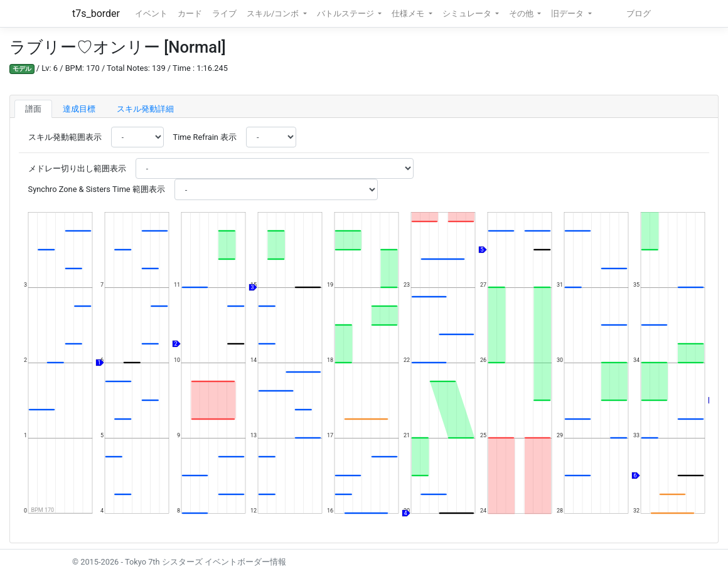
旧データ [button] (568, 13)
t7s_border (96, 13)
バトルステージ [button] (346, 13)
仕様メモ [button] (409, 13)
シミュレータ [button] (468, 13)
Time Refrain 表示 (205, 137)
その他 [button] (522, 13)
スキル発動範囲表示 (65, 137)
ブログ (639, 13)
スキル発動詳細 (145, 109)
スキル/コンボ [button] (274, 13)
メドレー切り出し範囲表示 (77, 168)
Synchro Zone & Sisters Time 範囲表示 (97, 189)
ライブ (224, 13)
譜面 (33, 109)
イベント (151, 13)
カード (190, 13)
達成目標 (79, 109)
